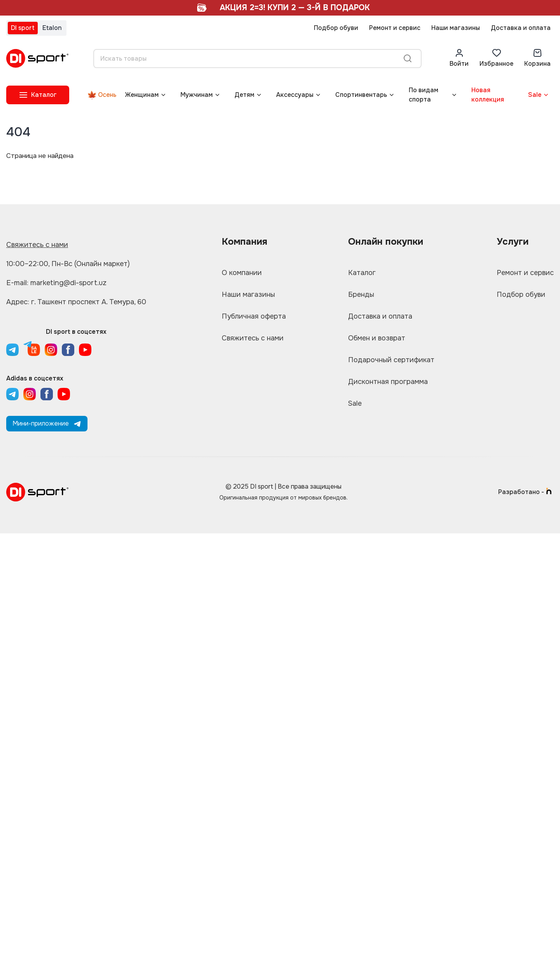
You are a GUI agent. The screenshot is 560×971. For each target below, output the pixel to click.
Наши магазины (456, 28)
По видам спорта (423, 95)
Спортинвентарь (361, 95)
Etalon (52, 28)
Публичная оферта (254, 316)
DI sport (23, 28)
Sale (535, 95)
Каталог (362, 273)
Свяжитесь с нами (37, 245)
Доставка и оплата (521, 28)
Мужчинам (197, 95)
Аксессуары (295, 95)
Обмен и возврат (377, 338)
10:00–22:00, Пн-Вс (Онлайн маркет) (68, 264)
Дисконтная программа (388, 382)
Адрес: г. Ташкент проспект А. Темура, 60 (76, 302)
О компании (242, 273)
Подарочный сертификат (391, 360)
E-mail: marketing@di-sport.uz (56, 283)
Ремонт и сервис (395, 28)
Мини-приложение (47, 423)
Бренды (361, 294)
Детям (244, 95)
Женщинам (142, 95)
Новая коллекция (488, 95)
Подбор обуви (336, 28)
